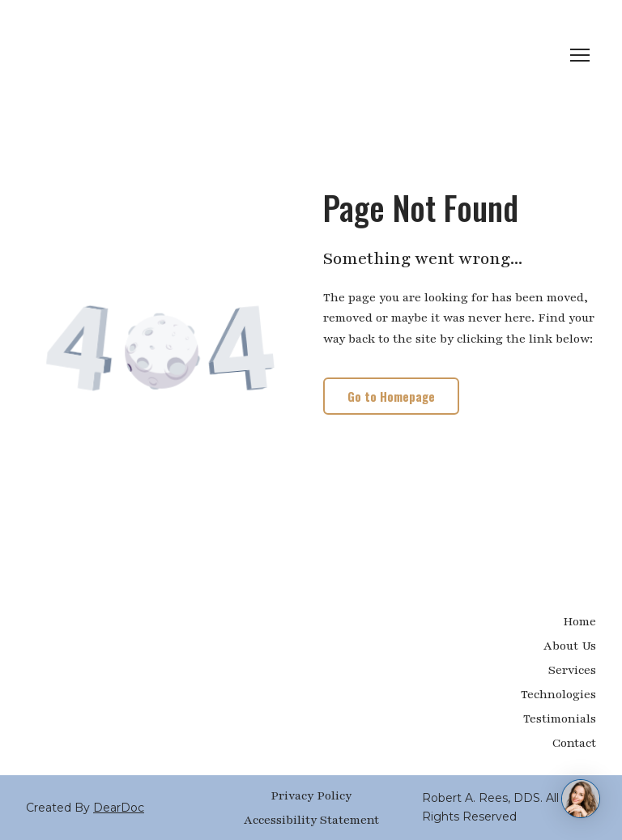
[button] (391, 396)
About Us (570, 646)
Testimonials (560, 718)
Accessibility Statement (311, 820)
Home (579, 621)
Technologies (558, 694)
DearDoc (119, 808)
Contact (574, 743)
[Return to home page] (106, 55)
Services (572, 670)
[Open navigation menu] (580, 55)
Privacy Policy (311, 795)
